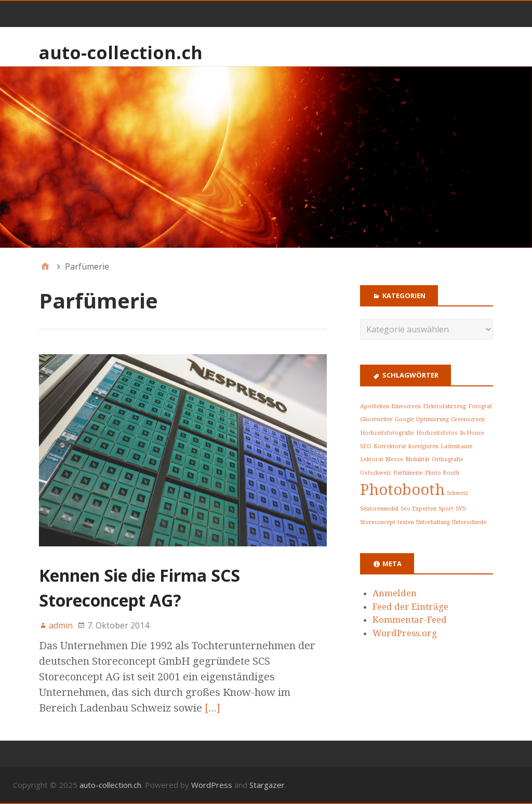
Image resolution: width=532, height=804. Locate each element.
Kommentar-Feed (410, 620)
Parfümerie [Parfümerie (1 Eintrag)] (408, 473)
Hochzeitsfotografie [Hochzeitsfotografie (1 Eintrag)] (387, 433)
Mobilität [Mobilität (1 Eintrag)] (417, 459)
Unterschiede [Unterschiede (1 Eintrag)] (469, 522)
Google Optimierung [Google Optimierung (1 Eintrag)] (422, 419)
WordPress (212, 785)
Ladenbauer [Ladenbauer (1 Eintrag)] (457, 446)
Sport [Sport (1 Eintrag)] (446, 509)
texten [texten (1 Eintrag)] (406, 522)
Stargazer (267, 785)
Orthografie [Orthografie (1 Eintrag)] (448, 459)
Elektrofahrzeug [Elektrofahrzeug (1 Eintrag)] (444, 406)
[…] (212, 708)
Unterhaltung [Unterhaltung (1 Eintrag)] (433, 522)
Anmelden (395, 593)
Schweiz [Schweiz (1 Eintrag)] (457, 493)
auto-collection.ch (121, 52)
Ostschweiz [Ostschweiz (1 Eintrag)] (376, 473)
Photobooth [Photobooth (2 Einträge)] (402, 490)
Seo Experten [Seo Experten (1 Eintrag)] (418, 509)
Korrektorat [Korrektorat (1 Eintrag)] (390, 446)
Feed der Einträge (410, 607)
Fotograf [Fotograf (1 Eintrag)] (480, 406)
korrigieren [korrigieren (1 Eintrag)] (423, 446)
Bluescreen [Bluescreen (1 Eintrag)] (406, 406)
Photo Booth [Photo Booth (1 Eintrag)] (442, 473)
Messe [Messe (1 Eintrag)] (394, 459)
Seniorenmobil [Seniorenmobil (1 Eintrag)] (379, 509)
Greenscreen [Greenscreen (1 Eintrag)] (468, 419)
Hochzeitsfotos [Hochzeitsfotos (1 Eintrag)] (437, 433)
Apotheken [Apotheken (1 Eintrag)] (375, 406)
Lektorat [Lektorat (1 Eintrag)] (372, 459)
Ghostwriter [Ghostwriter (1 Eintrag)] (376, 419)
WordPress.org (405, 633)
